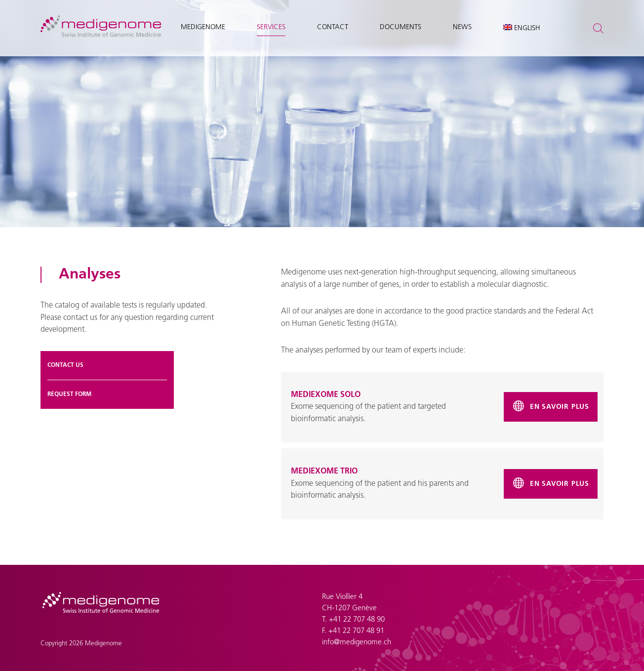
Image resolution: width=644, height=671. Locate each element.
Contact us (65, 365)
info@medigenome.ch (357, 643)
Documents (401, 27)
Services (271, 27)
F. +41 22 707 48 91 (353, 631)
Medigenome (203, 27)
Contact (333, 27)
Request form (69, 395)
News (462, 27)
